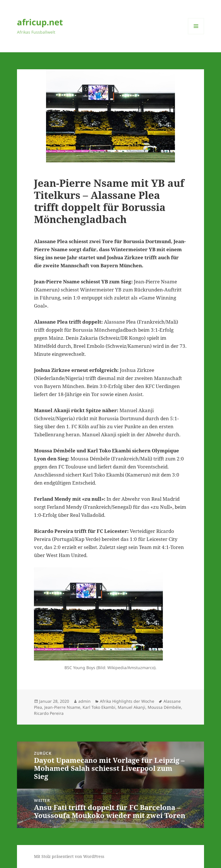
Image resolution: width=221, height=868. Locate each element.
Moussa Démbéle (164, 707)
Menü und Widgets (196, 34)
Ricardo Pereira (49, 713)
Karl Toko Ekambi (99, 707)
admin (84, 701)
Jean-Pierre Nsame (62, 707)
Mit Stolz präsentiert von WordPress (69, 856)
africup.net (40, 22)
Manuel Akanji (132, 707)
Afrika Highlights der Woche (127, 701)
